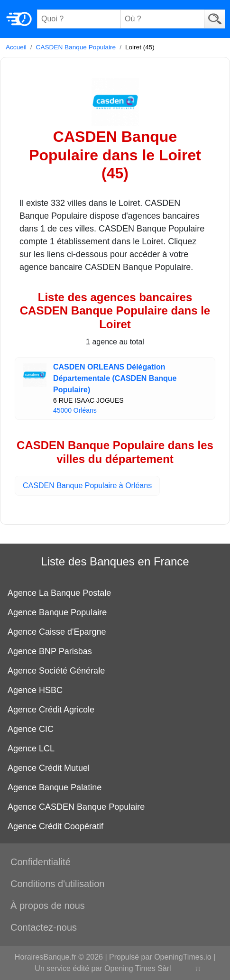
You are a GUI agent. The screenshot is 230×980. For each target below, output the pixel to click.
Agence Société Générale (56, 671)
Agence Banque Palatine (55, 787)
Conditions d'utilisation (57, 884)
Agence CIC (31, 729)
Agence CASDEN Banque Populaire (76, 807)
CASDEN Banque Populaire (76, 47)
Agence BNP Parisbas (50, 651)
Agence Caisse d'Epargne (57, 632)
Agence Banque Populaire (57, 612)
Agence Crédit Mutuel (49, 768)
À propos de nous (48, 906)
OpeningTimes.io (183, 957)
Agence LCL (31, 749)
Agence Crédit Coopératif (55, 826)
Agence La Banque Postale (59, 593)
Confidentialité (41, 862)
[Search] (215, 19)
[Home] (19, 19)
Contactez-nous (44, 927)
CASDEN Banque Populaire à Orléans (87, 485)
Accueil (16, 47)
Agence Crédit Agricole (51, 710)
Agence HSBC (35, 690)
